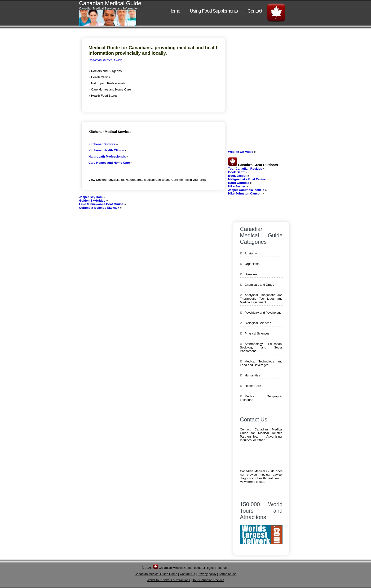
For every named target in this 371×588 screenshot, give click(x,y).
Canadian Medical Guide (105, 60)
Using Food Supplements (214, 11)
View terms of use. (253, 482)
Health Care (253, 386)
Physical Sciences (257, 333)
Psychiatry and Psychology (263, 313)
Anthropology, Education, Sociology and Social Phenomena (261, 347)
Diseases (251, 274)
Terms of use (228, 574)
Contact (255, 11)
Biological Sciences (258, 323)
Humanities (252, 375)
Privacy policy (207, 574)
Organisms (252, 264)
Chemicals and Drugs (259, 285)
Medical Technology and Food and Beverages (261, 363)
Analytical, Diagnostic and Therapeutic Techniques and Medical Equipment (261, 299)
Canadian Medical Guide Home (156, 574)
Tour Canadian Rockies (208, 580)
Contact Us (187, 574)
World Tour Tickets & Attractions (168, 580)
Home (174, 11)
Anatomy (251, 253)
